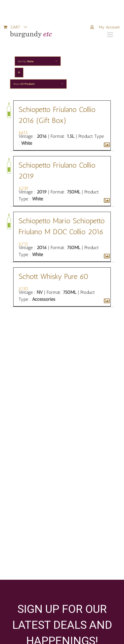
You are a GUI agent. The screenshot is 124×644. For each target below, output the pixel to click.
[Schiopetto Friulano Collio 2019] (105, 201)
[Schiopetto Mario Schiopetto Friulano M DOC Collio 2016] (105, 256)
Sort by (26, 61)
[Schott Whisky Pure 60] (105, 301)
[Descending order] (19, 72)
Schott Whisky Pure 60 (53, 276)
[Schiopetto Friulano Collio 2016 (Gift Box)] (105, 145)
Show (24, 84)
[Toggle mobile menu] (111, 35)
